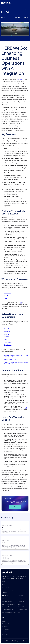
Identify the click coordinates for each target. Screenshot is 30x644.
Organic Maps (8, 345)
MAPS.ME (6, 337)
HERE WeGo (20, 79)
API (21, 303)
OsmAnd (6, 334)
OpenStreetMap (8, 342)
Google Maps (8, 293)
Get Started (15, 507)
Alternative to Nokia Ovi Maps (12, 359)
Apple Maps (7, 296)
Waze (5, 298)
